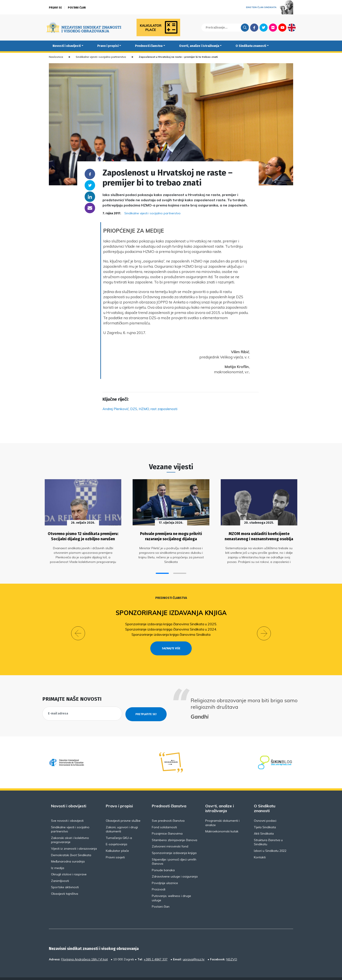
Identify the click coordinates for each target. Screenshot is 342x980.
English (292, 27)
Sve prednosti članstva (168, 811)
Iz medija (58, 858)
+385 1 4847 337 (156, 949)
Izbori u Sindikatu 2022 (270, 841)
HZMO (144, 409)
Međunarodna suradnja (68, 851)
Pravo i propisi (108, 46)
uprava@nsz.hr (194, 949)
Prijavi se (55, 8)
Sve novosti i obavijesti (67, 811)
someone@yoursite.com (90, 208)
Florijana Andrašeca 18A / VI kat (85, 949)
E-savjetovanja (116, 834)
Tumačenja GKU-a (119, 828)
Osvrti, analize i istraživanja (199, 46)
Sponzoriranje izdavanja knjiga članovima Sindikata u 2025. (171, 622)
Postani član (77, 8)
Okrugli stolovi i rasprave (69, 864)
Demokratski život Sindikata (71, 845)
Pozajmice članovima (167, 823)
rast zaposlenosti (164, 409)
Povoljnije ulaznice (165, 873)
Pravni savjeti (115, 847)
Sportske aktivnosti (65, 877)
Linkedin (90, 197)
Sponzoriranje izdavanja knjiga (171, 611)
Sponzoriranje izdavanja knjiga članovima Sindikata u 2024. (171, 627)
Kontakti (260, 847)
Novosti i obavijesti (67, 46)
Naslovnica (56, 57)
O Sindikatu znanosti (251, 46)
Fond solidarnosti (164, 817)
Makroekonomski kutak (222, 821)
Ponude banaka (163, 860)
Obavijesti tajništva (65, 884)
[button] (162, 571)
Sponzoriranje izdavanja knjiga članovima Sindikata (171, 632)
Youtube (282, 27)
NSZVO (232, 949)
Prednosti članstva (149, 46)
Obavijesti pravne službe (123, 811)
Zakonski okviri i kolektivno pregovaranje (70, 830)
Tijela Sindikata (265, 817)
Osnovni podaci (265, 811)
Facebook (254, 27)
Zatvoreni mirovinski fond (170, 837)
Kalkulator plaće (117, 841)
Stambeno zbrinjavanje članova (174, 830)
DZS (134, 409)
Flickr (273, 27)
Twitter (264, 27)
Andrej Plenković (116, 409)
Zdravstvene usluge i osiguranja (175, 867)
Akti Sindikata (264, 823)
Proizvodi (159, 879)
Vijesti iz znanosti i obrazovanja (74, 839)
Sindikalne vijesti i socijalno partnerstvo (101, 57)
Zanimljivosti (60, 871)
